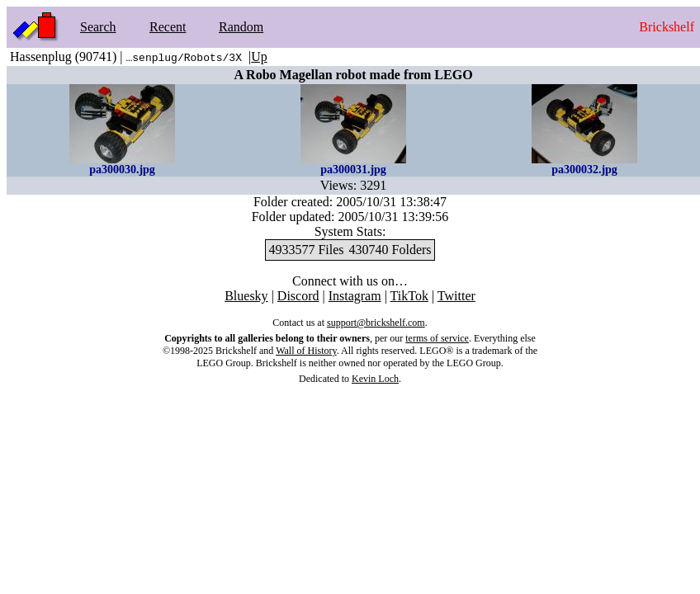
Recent (168, 27)
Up (259, 57)
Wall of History (306, 351)
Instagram (355, 296)
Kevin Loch (375, 379)
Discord (298, 296)
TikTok (409, 296)
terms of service (437, 338)
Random (241, 27)
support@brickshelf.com (376, 323)
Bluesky (246, 296)
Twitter (456, 296)
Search (98, 27)
